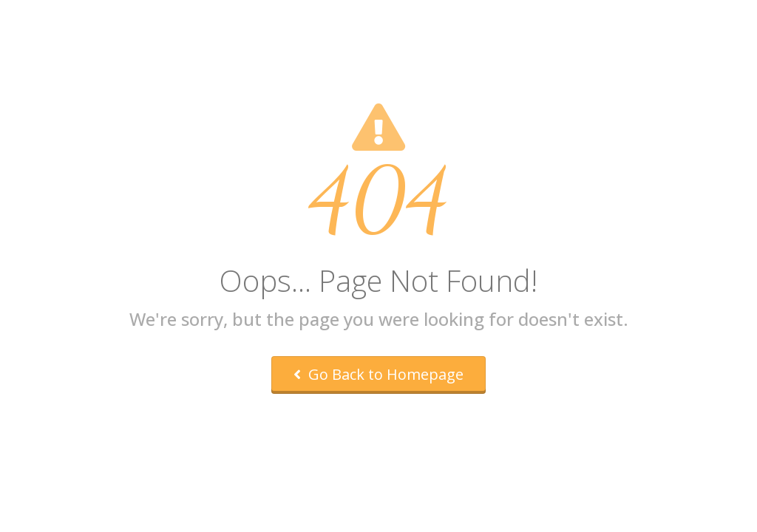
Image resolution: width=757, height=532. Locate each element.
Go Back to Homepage (378, 374)
